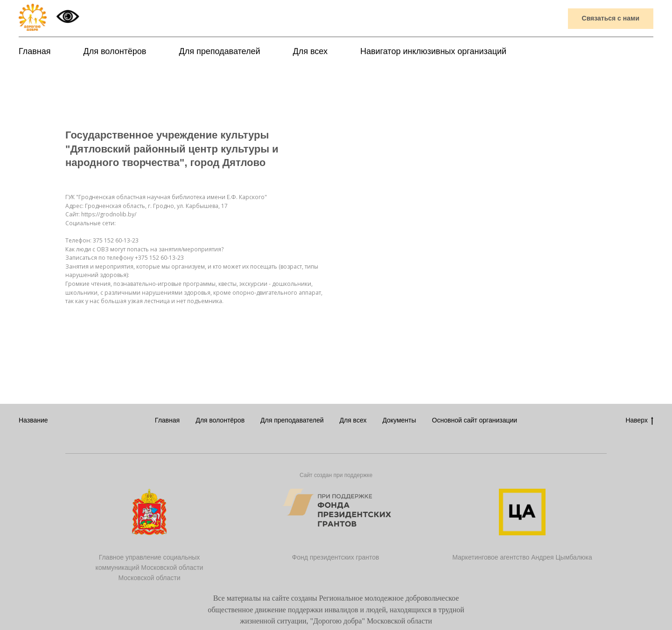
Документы (399, 420)
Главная (35, 51)
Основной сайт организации (475, 420)
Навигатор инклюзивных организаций (433, 51)
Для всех (310, 51)
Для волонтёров (115, 51)
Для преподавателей (219, 51)
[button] (611, 19)
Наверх (639, 421)
